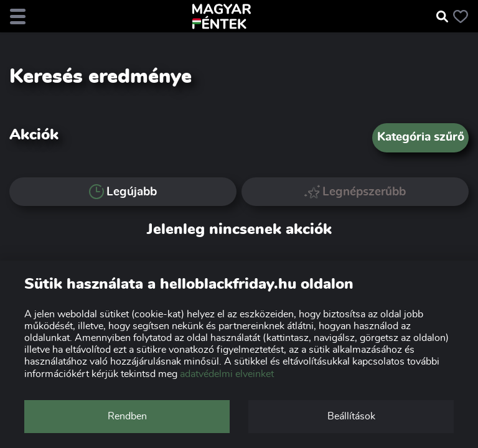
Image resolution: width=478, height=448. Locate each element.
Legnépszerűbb (355, 191)
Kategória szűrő (421, 137)
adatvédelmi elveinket (227, 374)
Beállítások (351, 416)
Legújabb (123, 192)
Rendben (127, 416)
